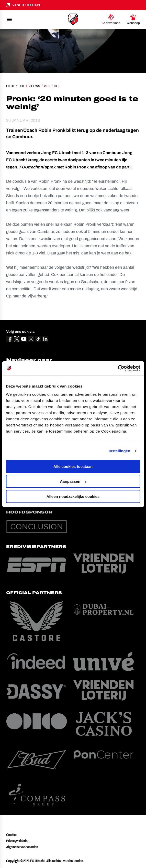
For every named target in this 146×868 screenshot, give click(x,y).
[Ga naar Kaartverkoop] (111, 19)
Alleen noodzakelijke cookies (73, 496)
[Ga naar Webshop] (133, 19)
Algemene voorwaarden (22, 847)
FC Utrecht (15, 86)
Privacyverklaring (18, 841)
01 (55, 86)
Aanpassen (73, 481)
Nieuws (34, 86)
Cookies (12, 835)
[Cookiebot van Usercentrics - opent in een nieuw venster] (118, 368)
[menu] (9, 19)
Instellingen (120, 451)
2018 (47, 86)
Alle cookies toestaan (73, 467)
